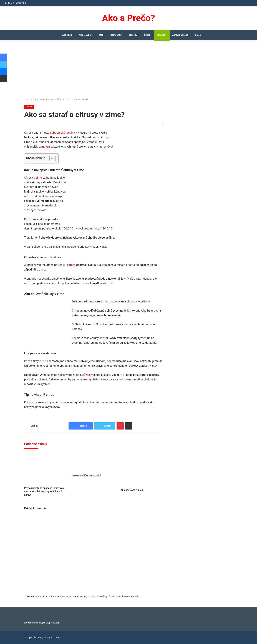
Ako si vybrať (86, 35)
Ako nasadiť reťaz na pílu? (87, 476)
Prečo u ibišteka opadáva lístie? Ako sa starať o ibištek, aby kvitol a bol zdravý (44, 491)
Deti (101, 35)
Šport (147, 35)
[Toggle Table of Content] (51, 158)
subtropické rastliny (62, 133)
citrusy (71, 265)
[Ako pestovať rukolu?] (142, 469)
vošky (89, 375)
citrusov (132, 301)
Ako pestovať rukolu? (132, 490)
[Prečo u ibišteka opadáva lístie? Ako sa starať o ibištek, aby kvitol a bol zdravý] (46, 469)
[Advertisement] (128, 71)
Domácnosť (116, 35)
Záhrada (161, 35)
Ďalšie (198, 35)
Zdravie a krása (180, 35)
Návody (133, 35)
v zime (38, 178)
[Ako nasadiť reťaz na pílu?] (94, 462)
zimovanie (46, 147)
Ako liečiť (67, 35)
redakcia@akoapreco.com (47, 623)
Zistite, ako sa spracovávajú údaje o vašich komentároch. (109, 596)
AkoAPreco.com (34, 99)
